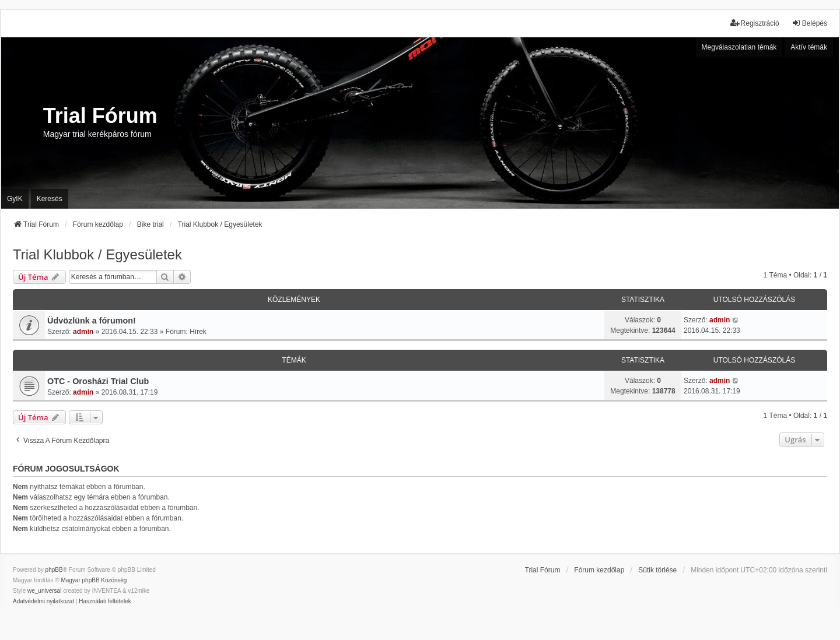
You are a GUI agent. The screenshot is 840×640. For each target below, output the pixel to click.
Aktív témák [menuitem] (809, 47)
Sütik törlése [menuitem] (657, 570)
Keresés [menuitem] (50, 199)
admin (83, 332)
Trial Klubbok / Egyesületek (97, 254)
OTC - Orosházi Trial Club (98, 381)
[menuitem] (43, 602)
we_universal (44, 591)
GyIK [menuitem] (15, 199)
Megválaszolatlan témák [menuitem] (739, 47)
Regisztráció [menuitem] (755, 23)
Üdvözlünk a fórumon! (92, 321)
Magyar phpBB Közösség (94, 580)
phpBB (54, 570)
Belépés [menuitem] (809, 23)
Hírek (198, 332)
